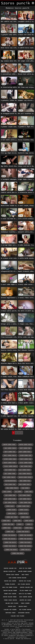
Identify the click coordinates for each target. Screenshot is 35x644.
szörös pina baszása (25, 535)
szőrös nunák (25, 517)
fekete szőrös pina (25, 459)
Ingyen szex (12, 606)
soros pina (28, 492)
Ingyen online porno (10, 597)
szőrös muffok (23, 513)
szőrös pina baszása (25, 539)
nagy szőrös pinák (10, 474)
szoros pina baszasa (10, 539)
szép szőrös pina (10, 495)
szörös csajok (24, 510)
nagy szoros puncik (25, 474)
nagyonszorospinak (10, 481)
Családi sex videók (10, 610)
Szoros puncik (10, 639)
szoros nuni (6, 521)
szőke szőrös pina (25, 503)
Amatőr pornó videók (25, 571)
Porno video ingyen (10, 600)
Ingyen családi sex (10, 568)
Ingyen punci (23, 606)
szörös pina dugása (10, 546)
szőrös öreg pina (8, 524)
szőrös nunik (29, 521)
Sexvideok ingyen (24, 613)
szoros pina (17, 528)
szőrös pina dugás (25, 542)
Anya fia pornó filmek (10, 587)
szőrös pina (7, 528)
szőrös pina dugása (11, 550)
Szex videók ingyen (26, 597)
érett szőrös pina (10, 452)
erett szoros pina (25, 448)
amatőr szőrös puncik (25, 445)
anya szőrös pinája (10, 448)
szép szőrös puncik (10, 503)
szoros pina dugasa (25, 546)
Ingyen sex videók (10, 581)
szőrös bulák (10, 506)
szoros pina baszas (23, 532)
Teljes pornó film (26, 590)
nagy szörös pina (10, 470)
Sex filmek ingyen (24, 584)
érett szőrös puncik (10, 456)
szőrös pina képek (17, 553)
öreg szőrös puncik (12, 488)
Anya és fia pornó (25, 568)
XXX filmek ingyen (25, 610)
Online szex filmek (12, 603)
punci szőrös (7, 492)
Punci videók (25, 603)
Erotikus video (10, 613)
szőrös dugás (11, 513)
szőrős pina (10, 532)
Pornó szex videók (10, 594)
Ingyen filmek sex (9, 571)
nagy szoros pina (26, 466)
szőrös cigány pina (23, 506)
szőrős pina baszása (10, 535)
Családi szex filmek (17, 616)
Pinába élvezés (10, 584)
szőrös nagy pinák (12, 517)
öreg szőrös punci (25, 484)
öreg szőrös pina (25, 481)
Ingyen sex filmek (25, 581)
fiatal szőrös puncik (10, 466)
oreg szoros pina (10, 484)
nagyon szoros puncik (25, 477)
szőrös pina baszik (10, 542)
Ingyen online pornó (10, 590)
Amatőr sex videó (25, 600)
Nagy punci (25, 575)
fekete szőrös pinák (10, 463)
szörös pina (29, 528)
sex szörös (18, 492)
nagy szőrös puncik (9, 477)
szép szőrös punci (25, 499)
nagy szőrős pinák (25, 470)
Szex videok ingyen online (17, 578)
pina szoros (25, 488)
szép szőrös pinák (10, 499)
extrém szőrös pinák (10, 459)
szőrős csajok (11, 510)
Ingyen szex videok (13, 575)
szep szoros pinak (25, 495)
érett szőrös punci (25, 452)
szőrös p (20, 524)
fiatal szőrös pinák (25, 463)
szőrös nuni (17, 521)
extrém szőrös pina (25, 456)
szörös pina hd (25, 550)
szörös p (29, 524)
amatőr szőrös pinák (9, 445)
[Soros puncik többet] (33, 3)
